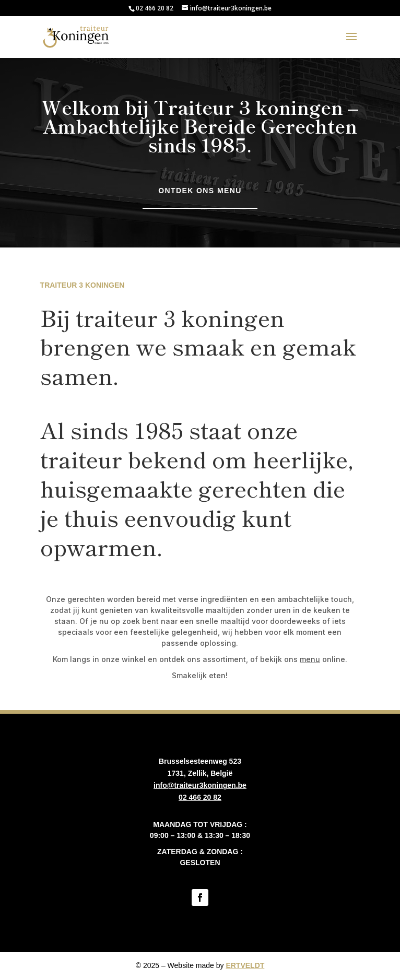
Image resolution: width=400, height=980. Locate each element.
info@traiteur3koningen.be (200, 785)
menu (310, 659)
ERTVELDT (245, 965)
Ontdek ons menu (200, 191)
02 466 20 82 (155, 8)
